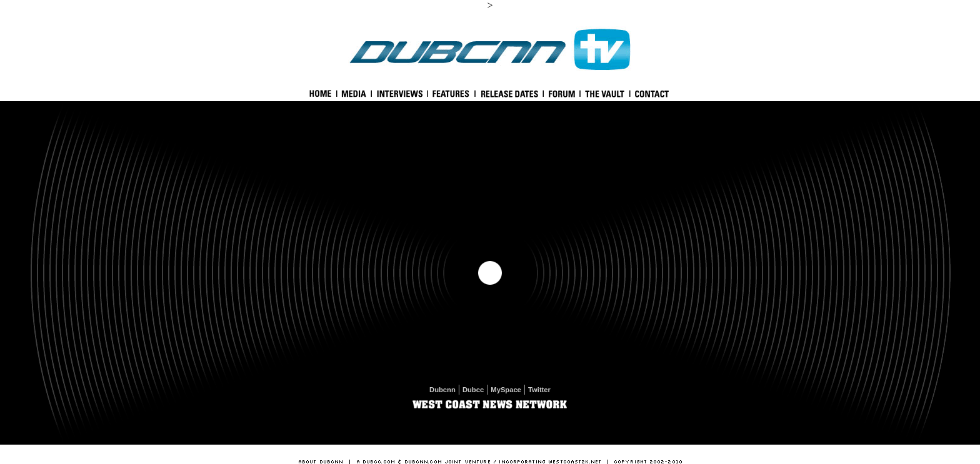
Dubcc (473, 390)
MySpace (506, 390)
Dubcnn (442, 390)
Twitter (539, 390)
